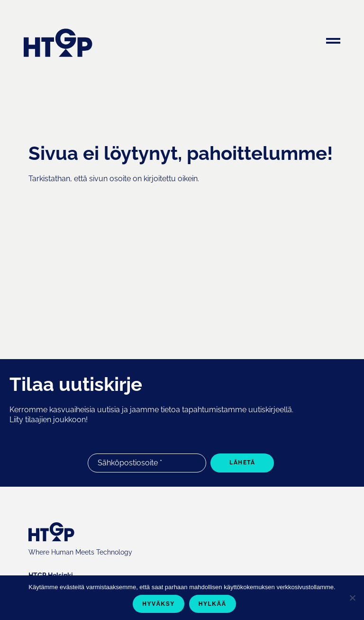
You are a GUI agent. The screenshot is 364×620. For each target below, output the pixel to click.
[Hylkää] (352, 598)
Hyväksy (159, 604)
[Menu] (333, 42)
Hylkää (213, 604)
